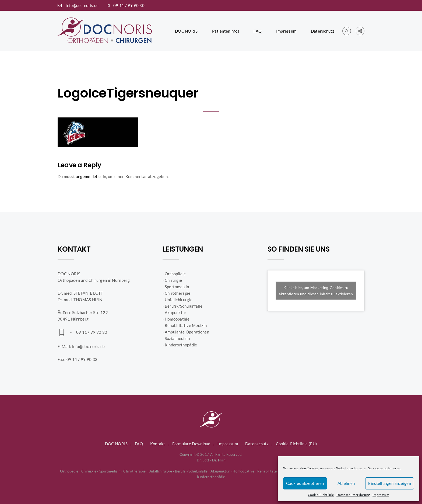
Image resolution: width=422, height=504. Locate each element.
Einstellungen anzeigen (390, 483)
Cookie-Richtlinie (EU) (297, 444)
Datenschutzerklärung (353, 495)
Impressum (381, 495)
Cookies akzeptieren (305, 483)
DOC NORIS (186, 31)
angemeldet (87, 176)
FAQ (258, 31)
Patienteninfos (226, 31)
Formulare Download (191, 444)
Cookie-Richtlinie (321, 495)
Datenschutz (323, 31)
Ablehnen (346, 483)
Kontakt (158, 444)
